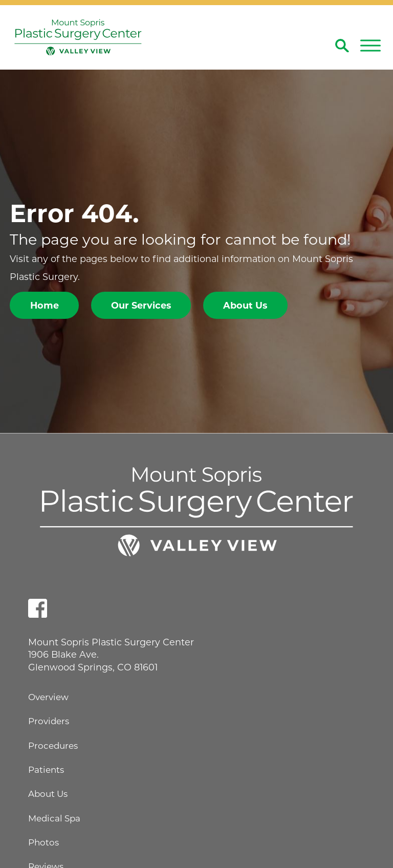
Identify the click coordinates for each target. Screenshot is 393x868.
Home (45, 305)
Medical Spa (54, 818)
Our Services (141, 305)
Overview (48, 697)
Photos (43, 842)
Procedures (53, 746)
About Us (245, 305)
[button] (370, 46)
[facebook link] (38, 608)
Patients (46, 770)
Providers (49, 721)
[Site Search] (342, 46)
